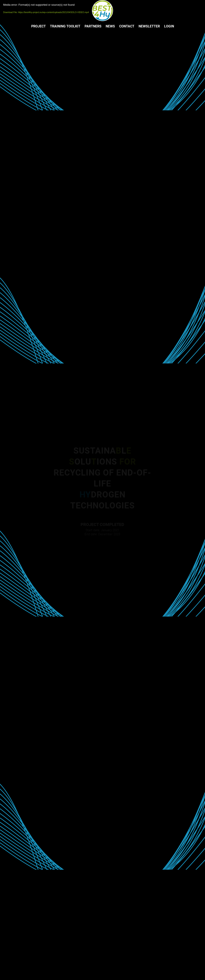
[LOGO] (102, 11)
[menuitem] (38, 26)
